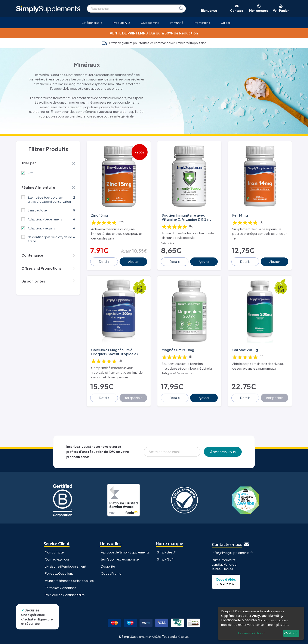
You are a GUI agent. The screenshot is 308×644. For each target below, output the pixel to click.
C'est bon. (291, 633)
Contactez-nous (57, 559)
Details (104, 262)
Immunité (177, 23)
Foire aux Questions (59, 573)
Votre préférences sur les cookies (69, 581)
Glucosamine (150, 23)
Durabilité (108, 566)
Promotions (202, 23)
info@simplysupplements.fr (232, 553)
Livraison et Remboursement (66, 566)
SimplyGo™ (166, 559)
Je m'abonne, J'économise (120, 559)
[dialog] (261, 623)
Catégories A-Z (92, 23)
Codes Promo (111, 573)
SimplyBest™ (167, 552)
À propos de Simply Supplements (125, 552)
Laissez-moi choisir (251, 633)
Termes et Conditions (61, 588)
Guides (226, 23)
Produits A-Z (122, 23)
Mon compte (54, 552)
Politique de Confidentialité (65, 595)
